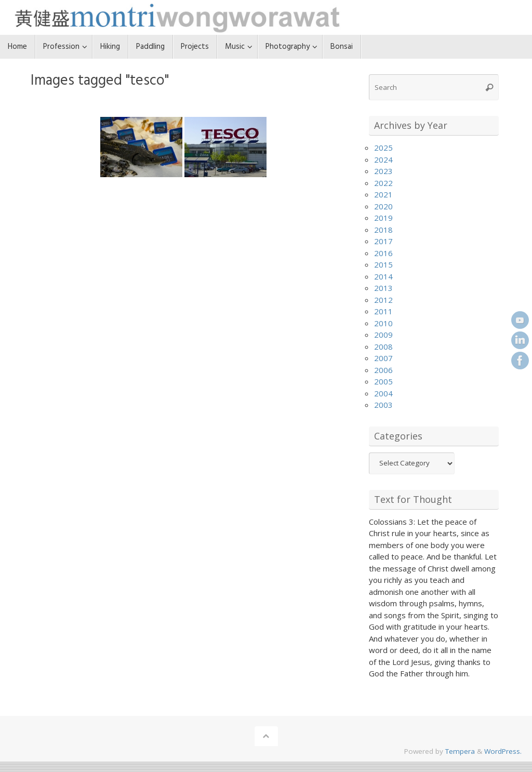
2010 (383, 323)
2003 (383, 405)
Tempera (460, 751)
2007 (383, 358)
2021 (383, 194)
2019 (383, 218)
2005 (383, 381)
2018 (383, 230)
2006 (383, 370)
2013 (383, 288)
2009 (383, 335)
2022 (383, 183)
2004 (383, 393)
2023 (383, 171)
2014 (383, 276)
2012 (383, 300)
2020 (383, 206)
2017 (383, 241)
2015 (383, 264)
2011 (383, 311)
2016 (383, 253)
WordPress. (503, 751)
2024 (383, 159)
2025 (383, 148)
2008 (383, 347)
